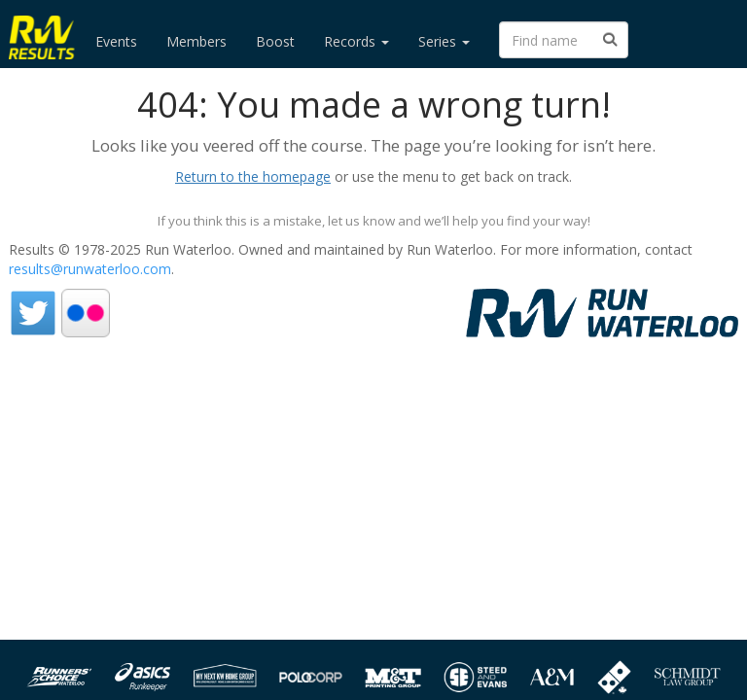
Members (196, 41)
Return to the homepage (253, 176)
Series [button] (444, 41)
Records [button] (356, 41)
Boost (275, 41)
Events (116, 41)
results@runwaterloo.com (90, 269)
